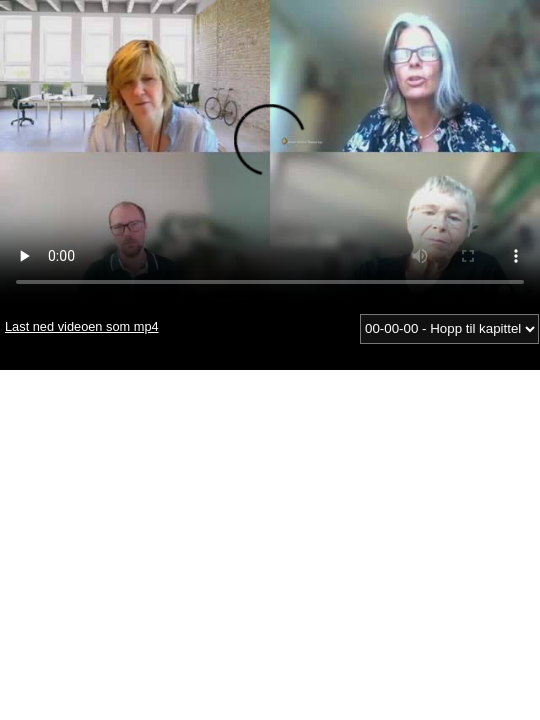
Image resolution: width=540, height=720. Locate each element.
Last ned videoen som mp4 (82, 326)
